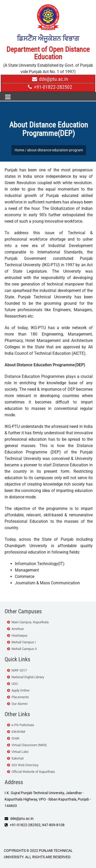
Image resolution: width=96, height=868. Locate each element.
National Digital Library (28, 677)
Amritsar (18, 629)
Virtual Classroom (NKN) (29, 745)
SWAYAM (18, 732)
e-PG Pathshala (23, 725)
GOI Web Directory (25, 765)
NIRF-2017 (19, 670)
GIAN (15, 738)
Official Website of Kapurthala (33, 772)
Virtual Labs (20, 752)
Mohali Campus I (24, 642)
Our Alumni (19, 704)
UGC (15, 684)
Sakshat (18, 758)
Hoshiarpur (19, 635)
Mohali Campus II (24, 649)
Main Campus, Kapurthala (30, 622)
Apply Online (20, 690)
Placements (20, 697)
